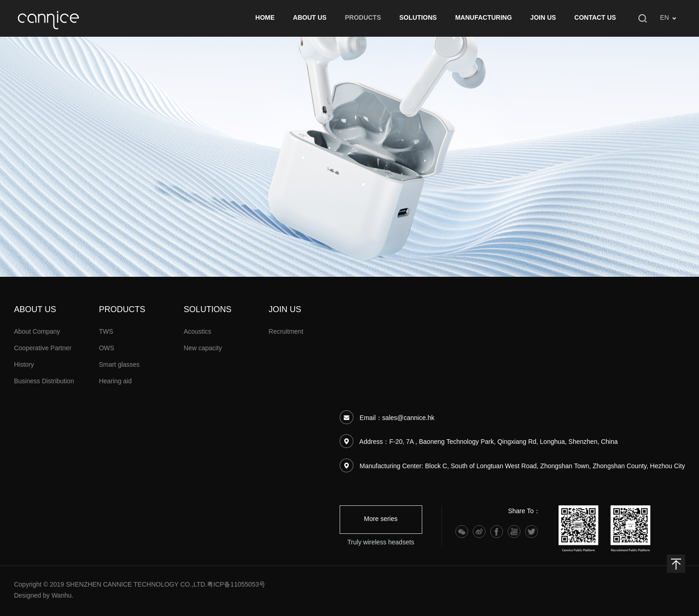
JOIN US (543, 18)
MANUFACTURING (484, 18)
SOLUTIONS (418, 18)
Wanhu (62, 596)
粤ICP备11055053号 (236, 585)
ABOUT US (310, 18)
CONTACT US (595, 18)
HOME (265, 18)
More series (381, 519)
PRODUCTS (363, 18)
